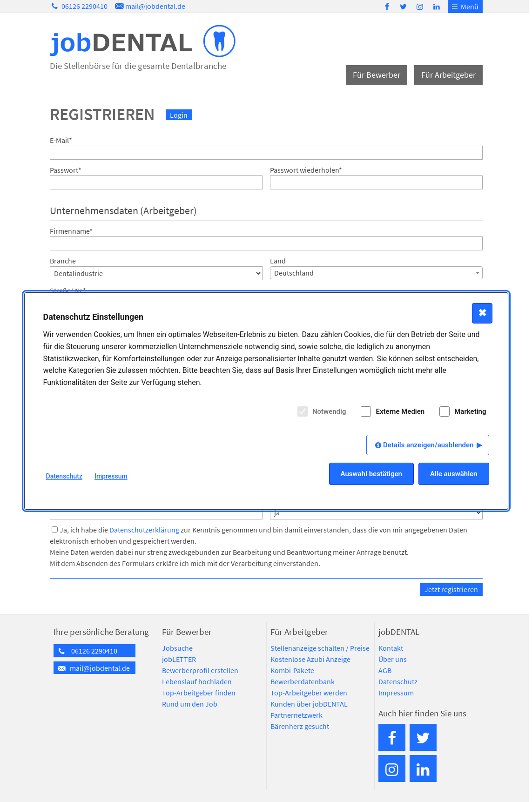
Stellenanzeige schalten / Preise (320, 648)
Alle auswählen (454, 474)
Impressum (396, 693)
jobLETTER (179, 659)
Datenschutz (398, 681)
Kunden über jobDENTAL (309, 704)
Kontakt (391, 648)
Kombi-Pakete (292, 670)
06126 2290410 (79, 6)
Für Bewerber (377, 75)
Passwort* (66, 170)
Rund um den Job (190, 704)
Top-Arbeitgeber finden (199, 693)
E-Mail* (61, 140)
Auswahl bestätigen (371, 474)
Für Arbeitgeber (448, 75)
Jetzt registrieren (451, 589)
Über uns (393, 659)
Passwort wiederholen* (306, 170)
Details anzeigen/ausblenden (428, 445)
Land (278, 261)
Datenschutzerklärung (144, 530)
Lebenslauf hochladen (197, 681)
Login (179, 115)
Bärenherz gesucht (300, 726)
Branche (63, 261)
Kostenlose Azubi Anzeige (310, 659)
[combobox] (376, 273)
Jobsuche (177, 648)
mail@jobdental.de (149, 6)
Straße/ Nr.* (68, 290)
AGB (385, 670)
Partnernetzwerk (296, 715)
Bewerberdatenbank (303, 681)
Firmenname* (71, 231)
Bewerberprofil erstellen (200, 670)
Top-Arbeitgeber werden (309, 693)
